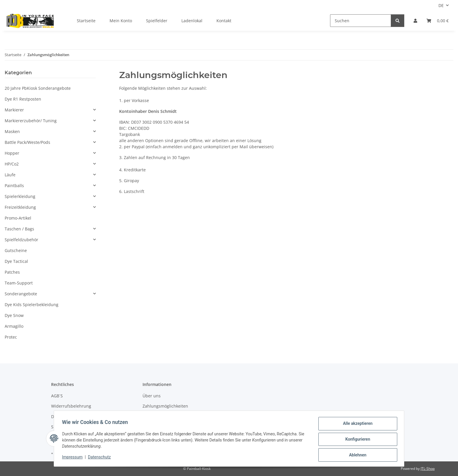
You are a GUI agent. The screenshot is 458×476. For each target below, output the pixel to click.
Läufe (10, 175)
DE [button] (441, 5)
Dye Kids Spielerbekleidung (32, 305)
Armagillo (14, 326)
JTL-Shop (428, 469)
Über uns (152, 396)
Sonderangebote (21, 294)
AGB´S (57, 396)
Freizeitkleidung (20, 207)
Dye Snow (14, 315)
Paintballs (14, 186)
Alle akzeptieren (356, 425)
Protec (11, 337)
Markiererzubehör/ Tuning (31, 121)
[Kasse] (438, 21)
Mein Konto (121, 21)
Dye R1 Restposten (23, 99)
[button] (415, 21)
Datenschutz (101, 458)
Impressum (74, 458)
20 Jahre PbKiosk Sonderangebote (38, 88)
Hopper (12, 153)
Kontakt (224, 21)
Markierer (14, 110)
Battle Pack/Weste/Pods (27, 142)
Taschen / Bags (19, 229)
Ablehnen (356, 455)
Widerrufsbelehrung (71, 406)
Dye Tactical (16, 261)
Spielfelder (157, 21)
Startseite (86, 21)
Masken (12, 131)
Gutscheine (16, 250)
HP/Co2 (12, 164)
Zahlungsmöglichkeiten (165, 406)
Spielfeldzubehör (21, 240)
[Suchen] (361, 21)
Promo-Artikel (18, 218)
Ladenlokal (192, 21)
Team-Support (19, 283)
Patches (12, 272)
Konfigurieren (356, 440)
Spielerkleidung (20, 196)
